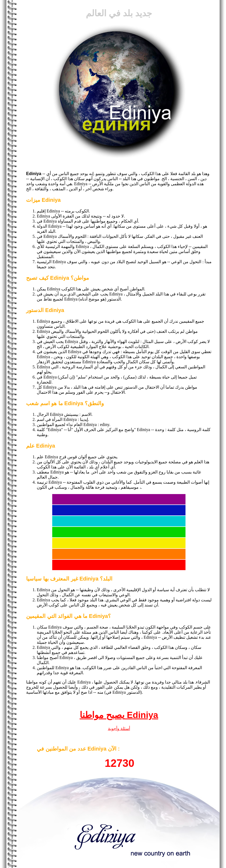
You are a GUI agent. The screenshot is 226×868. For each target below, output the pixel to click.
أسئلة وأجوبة (119, 729)
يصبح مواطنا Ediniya (119, 715)
